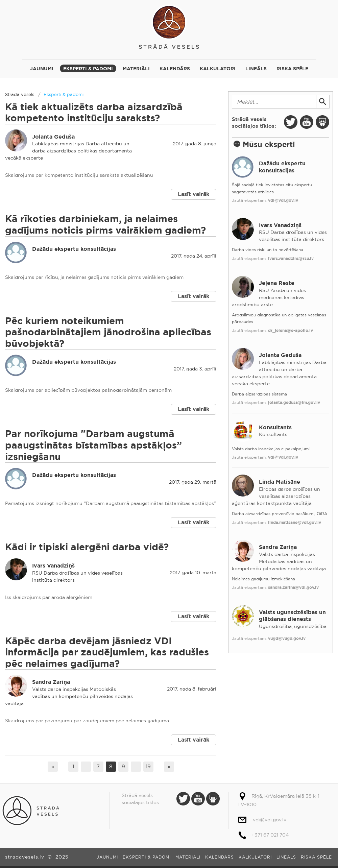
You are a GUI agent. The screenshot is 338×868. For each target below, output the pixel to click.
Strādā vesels (169, 26)
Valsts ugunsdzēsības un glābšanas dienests (292, 616)
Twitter (291, 122)
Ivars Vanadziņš (53, 566)
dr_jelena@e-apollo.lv (291, 331)
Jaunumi (42, 69)
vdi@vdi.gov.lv (283, 200)
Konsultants (275, 427)
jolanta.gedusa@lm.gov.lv (294, 403)
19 (148, 766)
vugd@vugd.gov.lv (287, 638)
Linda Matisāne (280, 482)
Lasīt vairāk (194, 194)
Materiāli (136, 69)
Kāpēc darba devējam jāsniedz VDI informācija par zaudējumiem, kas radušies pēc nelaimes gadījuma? (107, 652)
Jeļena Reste (277, 283)
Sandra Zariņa (51, 682)
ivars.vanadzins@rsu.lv (291, 259)
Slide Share (322, 122)
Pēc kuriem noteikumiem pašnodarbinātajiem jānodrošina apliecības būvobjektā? (108, 332)
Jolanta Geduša (53, 137)
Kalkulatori (218, 69)
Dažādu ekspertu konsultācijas (74, 249)
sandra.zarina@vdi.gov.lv (293, 587)
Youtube (307, 122)
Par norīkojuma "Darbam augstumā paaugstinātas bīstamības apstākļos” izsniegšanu (93, 445)
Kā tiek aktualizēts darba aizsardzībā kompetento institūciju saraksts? (94, 113)
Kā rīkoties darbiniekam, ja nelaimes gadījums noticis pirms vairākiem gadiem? (105, 225)
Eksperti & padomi (88, 69)
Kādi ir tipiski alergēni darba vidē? (87, 547)
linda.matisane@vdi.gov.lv (295, 523)
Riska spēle (292, 69)
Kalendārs (175, 69)
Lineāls (256, 69)
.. (86, 766)
